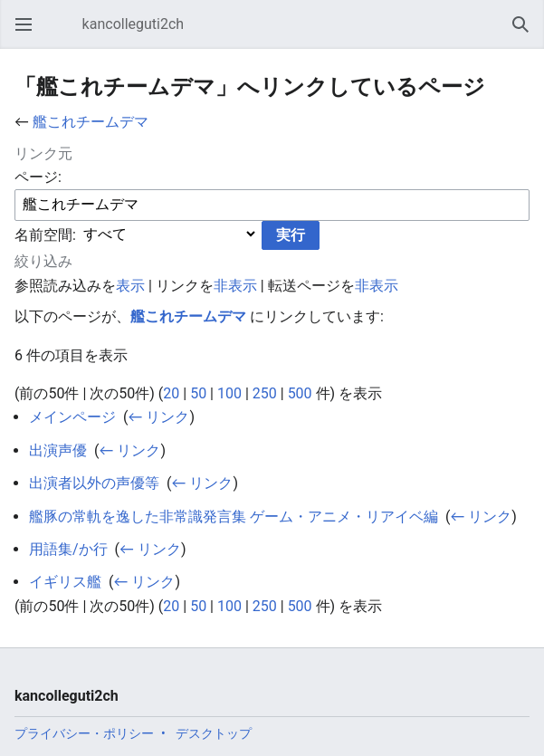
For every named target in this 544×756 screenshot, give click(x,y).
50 (198, 393)
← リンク (158, 417)
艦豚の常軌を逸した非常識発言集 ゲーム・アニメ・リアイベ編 (234, 517)
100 (229, 393)
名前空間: (45, 234)
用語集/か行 (68, 549)
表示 (130, 286)
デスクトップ (214, 733)
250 (265, 393)
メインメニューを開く (29, 33)
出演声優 (58, 450)
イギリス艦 (65, 582)
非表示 (235, 286)
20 (171, 393)
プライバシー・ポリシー (84, 733)
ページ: (38, 177)
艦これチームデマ (91, 122)
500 (300, 393)
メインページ (72, 417)
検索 (526, 33)
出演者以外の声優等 (94, 483)
